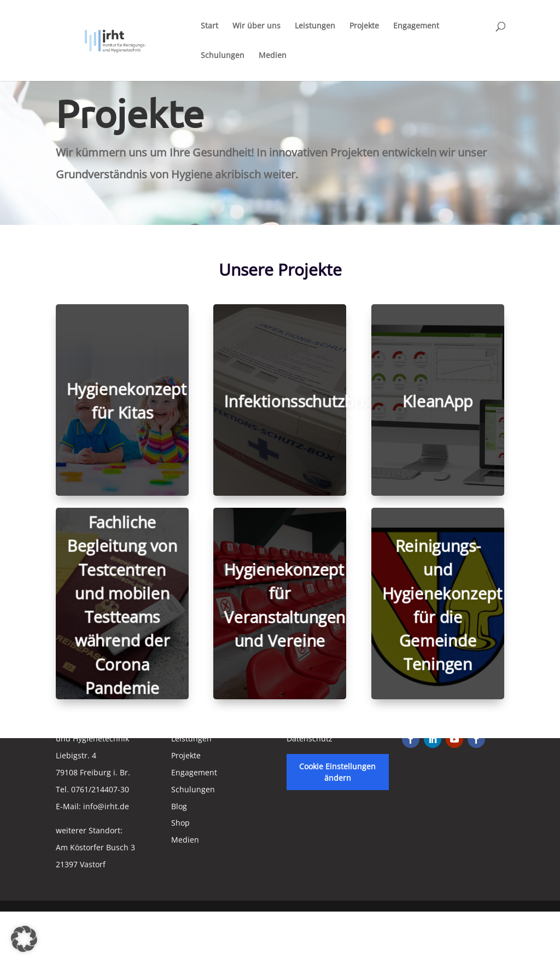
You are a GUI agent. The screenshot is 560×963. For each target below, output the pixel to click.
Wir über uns (256, 26)
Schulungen (223, 56)
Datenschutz (310, 738)
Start (209, 26)
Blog (179, 806)
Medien (273, 56)
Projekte (364, 26)
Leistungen (315, 26)
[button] (24, 939)
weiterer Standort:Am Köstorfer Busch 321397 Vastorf (95, 847)
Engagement (416, 26)
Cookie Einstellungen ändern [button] (337, 772)
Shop (180, 823)
